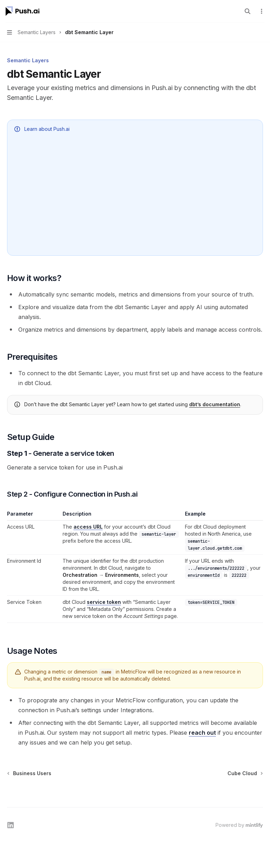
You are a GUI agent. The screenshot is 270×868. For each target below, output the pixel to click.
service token (104, 602)
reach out (202, 733)
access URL (88, 527)
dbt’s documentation (215, 404)
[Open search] (247, 11)
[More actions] (261, 11)
